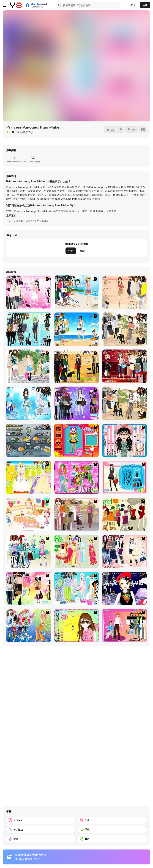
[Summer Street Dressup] (28, 366)
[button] (12, 216)
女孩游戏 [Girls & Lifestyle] (18, 221)
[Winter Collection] (28, 551)
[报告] (131, 130)
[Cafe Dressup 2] (125, 329)
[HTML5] (41, 820)
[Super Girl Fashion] (125, 514)
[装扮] (41, 839)
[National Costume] (77, 551)
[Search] (59, 5)
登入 (133, 5)
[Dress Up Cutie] (125, 440)
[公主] (112, 820)
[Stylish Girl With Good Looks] (125, 588)
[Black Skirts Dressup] (77, 366)
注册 (145, 5)
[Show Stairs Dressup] (125, 366)
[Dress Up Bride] (28, 477)
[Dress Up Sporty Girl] (125, 551)
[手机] (112, 830)
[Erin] (28, 403)
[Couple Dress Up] (125, 625)
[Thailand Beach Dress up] (77, 292)
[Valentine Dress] (28, 292)
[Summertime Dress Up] (77, 329)
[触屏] (112, 839)
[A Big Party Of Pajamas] (77, 588)
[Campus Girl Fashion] (125, 403)
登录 (82, 251)
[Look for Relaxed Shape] (77, 403)
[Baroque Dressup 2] (28, 329)
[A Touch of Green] (77, 477)
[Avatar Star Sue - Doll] (77, 440)
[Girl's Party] (28, 514)
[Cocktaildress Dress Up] (125, 292)
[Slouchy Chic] (28, 588)
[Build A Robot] (28, 440)
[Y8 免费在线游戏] (16, 5)
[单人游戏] (41, 830)
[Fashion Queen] (125, 477)
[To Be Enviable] (77, 625)
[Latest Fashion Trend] (28, 625)
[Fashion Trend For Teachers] (77, 514)
